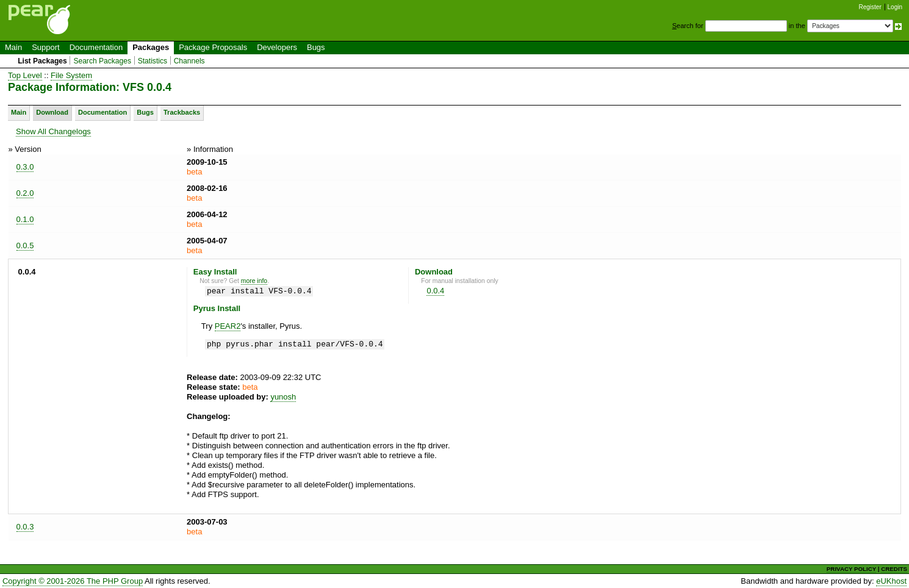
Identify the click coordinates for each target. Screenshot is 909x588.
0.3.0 (25, 167)
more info (254, 281)
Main (13, 47)
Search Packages (102, 61)
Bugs (316, 47)
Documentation (96, 47)
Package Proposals (213, 47)
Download (52, 112)
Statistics (153, 61)
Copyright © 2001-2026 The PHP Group (73, 581)
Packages (151, 47)
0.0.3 (25, 527)
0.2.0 (25, 193)
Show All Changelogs (53, 131)
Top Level (25, 75)
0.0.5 (25, 246)
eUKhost (891, 581)
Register (870, 7)
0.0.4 (435, 291)
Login (895, 7)
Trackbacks (182, 112)
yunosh (283, 397)
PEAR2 (228, 326)
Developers (277, 47)
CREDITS (894, 569)
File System (71, 75)
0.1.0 (25, 219)
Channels (189, 61)
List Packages (42, 61)
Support (46, 47)
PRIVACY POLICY (851, 569)
